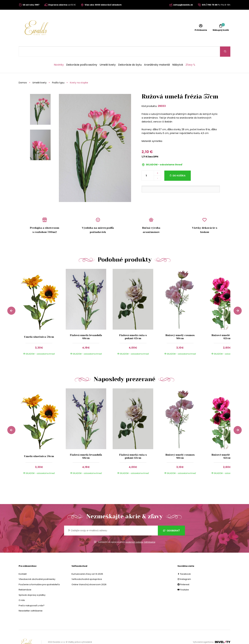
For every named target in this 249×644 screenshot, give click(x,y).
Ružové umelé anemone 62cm (227, 327)
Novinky (59, 55)
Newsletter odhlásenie (31, 601)
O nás (22, 590)
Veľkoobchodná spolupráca (87, 569)
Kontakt (23, 564)
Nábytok (178, 55)
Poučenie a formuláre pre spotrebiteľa (39, 574)
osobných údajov (134, 532)
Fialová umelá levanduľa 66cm (86, 327)
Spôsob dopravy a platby (32, 585)
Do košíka (179, 165)
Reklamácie (25, 579)
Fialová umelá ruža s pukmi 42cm (133, 327)
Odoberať (171, 520)
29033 (162, 96)
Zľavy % (190, 55)
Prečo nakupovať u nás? (32, 595)
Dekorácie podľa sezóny (82, 55)
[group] (42, 305)
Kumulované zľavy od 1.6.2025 (87, 564)
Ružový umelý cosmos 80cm (180, 327)
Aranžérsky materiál (157, 55)
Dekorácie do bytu (130, 55)
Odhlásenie (150, 532)
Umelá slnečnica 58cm (39, 327)
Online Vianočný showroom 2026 (89, 574)
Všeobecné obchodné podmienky (37, 569)
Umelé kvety (108, 55)
